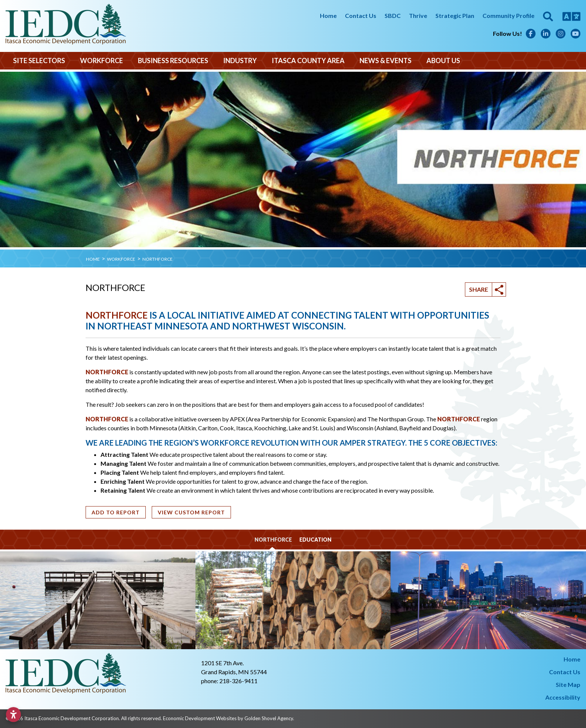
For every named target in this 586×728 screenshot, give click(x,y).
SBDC (393, 16)
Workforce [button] (101, 61)
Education (315, 540)
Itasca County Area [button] (308, 61)
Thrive (418, 16)
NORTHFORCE (117, 315)
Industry (240, 61)
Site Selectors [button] (39, 61)
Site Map (568, 684)
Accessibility (563, 697)
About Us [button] (443, 61)
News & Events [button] (385, 61)
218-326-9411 (238, 681)
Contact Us (361, 16)
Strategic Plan (455, 16)
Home (328, 16)
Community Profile (508, 16)
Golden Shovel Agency (269, 718)
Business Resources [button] (173, 61)
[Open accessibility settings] (13, 715)
